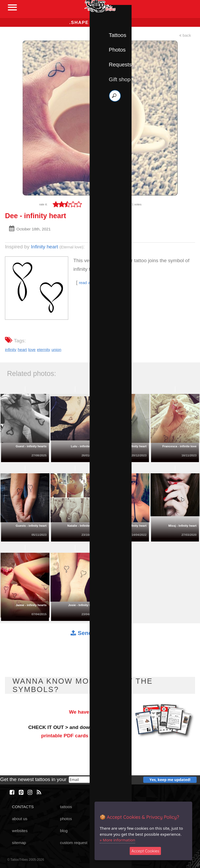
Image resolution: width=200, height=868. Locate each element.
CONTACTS (23, 807)
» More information (117, 840)
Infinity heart (44, 247)
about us (20, 819)
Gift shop (120, 79)
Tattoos (118, 35)
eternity (43, 350)
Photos (117, 50)
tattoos (66, 807)
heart (22, 350)
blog (64, 831)
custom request (74, 843)
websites (20, 831)
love (32, 350)
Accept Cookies (145, 851)
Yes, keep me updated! (170, 780)
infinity (11, 350)
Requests (120, 64)
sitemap (19, 843)
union (57, 350)
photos (66, 819)
